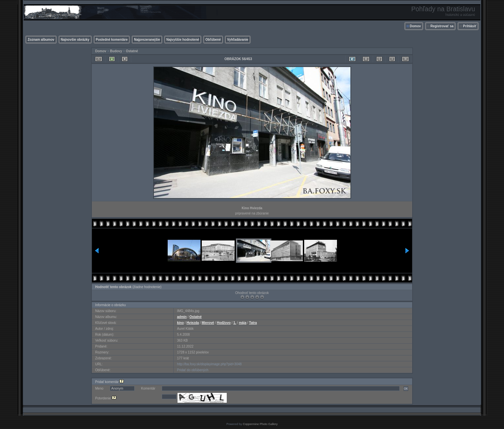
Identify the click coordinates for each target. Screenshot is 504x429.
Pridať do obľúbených (193, 370)
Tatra (253, 323)
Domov (415, 26)
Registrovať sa (442, 26)
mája (243, 323)
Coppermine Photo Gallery (260, 424)
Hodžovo (224, 323)
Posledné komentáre (112, 40)
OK (406, 389)
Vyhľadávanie (238, 40)
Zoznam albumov (41, 40)
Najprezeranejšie (147, 40)
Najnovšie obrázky (75, 40)
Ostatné (132, 51)
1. (235, 323)
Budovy (116, 51)
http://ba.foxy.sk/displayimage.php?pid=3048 (209, 364)
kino (180, 323)
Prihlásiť (470, 26)
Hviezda (193, 323)
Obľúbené (213, 40)
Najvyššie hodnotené (183, 40)
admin (182, 317)
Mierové (208, 323)
